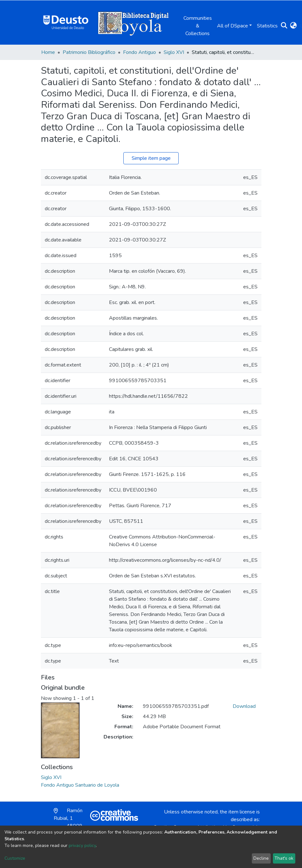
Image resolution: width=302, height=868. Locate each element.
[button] (294, 26)
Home (48, 52)
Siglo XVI (174, 52)
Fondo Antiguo (139, 52)
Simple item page (151, 158)
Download (244, 706)
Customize (15, 858)
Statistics (267, 26)
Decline (261, 858)
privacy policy (82, 846)
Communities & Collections (198, 26)
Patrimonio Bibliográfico (89, 52)
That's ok (284, 858)
